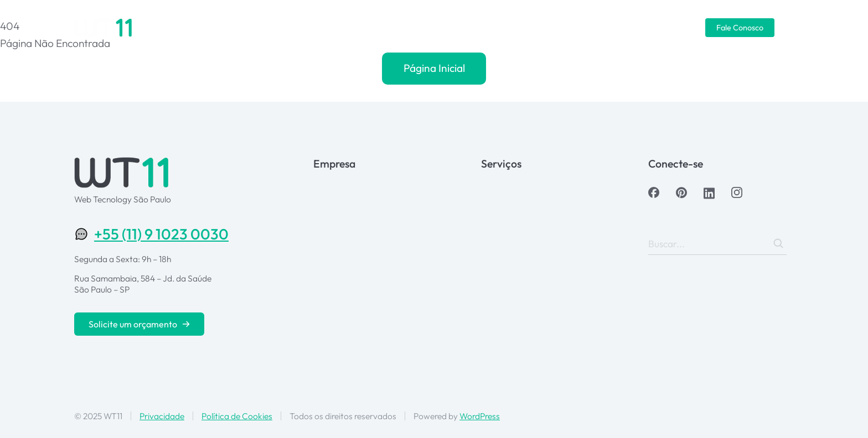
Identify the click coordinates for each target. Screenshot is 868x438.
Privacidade (162, 416)
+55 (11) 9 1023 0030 (161, 234)
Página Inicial (434, 68)
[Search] (778, 243)
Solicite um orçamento (139, 324)
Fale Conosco (740, 28)
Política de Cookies (237, 416)
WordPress (480, 416)
